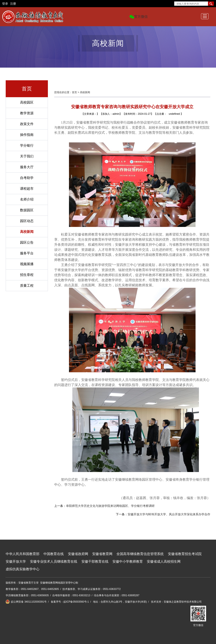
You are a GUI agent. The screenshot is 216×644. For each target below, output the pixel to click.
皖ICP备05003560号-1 (76, 602)
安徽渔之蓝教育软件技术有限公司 (183, 602)
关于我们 (27, 156)
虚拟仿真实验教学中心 (23, 569)
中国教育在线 (54, 554)
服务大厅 (27, 167)
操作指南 (27, 135)
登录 (5, 4)
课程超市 (27, 189)
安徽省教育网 (102, 554)
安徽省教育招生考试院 (185, 554)
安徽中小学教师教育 (128, 561)
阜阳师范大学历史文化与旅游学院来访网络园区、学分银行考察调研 (110, 506)
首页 (74, 92)
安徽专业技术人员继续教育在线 (54, 561)
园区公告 (27, 242)
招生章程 (27, 275)
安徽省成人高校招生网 (164, 561)
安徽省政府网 (78, 554)
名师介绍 (27, 199)
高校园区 (27, 102)
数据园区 (27, 210)
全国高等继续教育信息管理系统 (140, 554)
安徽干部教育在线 (95, 561)
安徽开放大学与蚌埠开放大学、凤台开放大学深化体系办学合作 (169, 514)
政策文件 (27, 124)
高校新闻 (27, 232)
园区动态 (27, 221)
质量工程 (27, 286)
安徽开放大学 (16, 561)
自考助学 (27, 178)
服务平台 (27, 253)
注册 (13, 4)
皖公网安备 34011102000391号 (26, 602)
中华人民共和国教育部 (23, 554)
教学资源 (27, 113)
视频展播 (27, 264)
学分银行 (27, 145)
